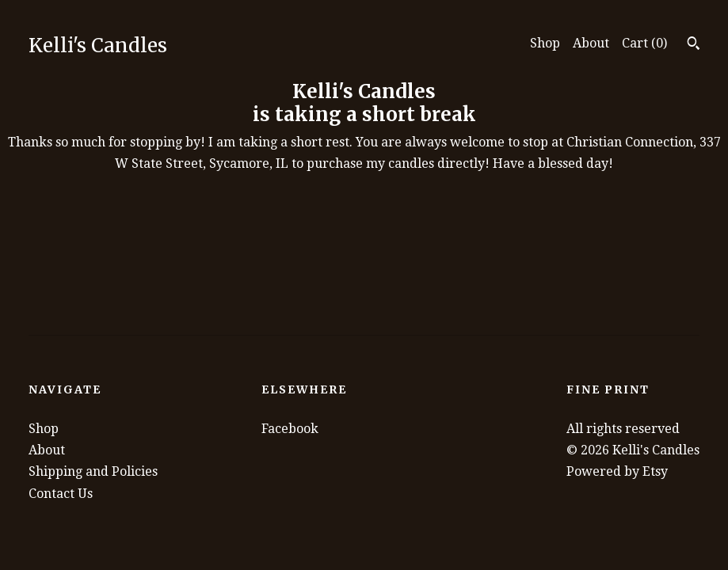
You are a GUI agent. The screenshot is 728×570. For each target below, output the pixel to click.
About (591, 43)
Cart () (644, 43)
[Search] (694, 45)
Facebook (290, 429)
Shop (545, 43)
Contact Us (61, 494)
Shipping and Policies (93, 471)
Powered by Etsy (617, 471)
